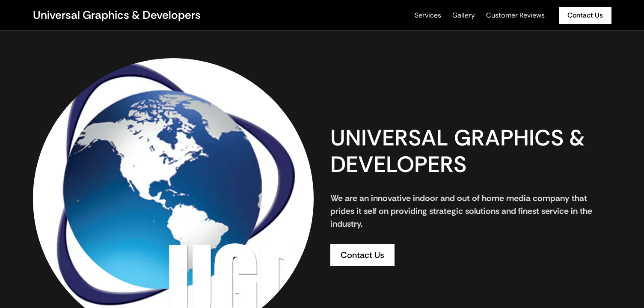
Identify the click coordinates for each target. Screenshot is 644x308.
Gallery (464, 15)
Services (428, 15)
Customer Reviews (515, 15)
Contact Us (585, 15)
